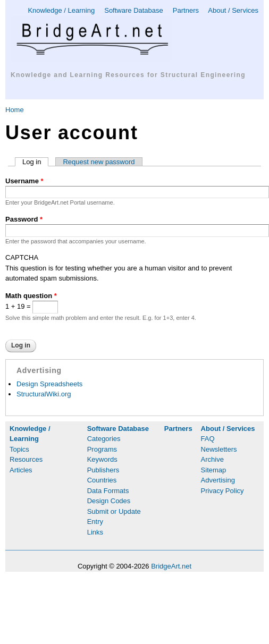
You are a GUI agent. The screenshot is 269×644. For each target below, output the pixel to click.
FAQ (208, 439)
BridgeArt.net (171, 566)
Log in (35, 162)
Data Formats (108, 491)
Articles (21, 470)
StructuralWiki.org (44, 394)
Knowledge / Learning (61, 10)
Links (95, 532)
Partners (186, 10)
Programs (102, 449)
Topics (19, 449)
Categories (104, 439)
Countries (102, 480)
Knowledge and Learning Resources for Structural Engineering (128, 75)
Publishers (103, 470)
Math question (31, 296)
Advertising (218, 480)
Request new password (99, 162)
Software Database (134, 10)
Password (24, 219)
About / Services (233, 10)
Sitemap (214, 470)
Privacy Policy (222, 491)
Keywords (102, 459)
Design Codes (109, 501)
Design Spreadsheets (49, 384)
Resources (26, 459)
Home (15, 110)
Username (24, 181)
